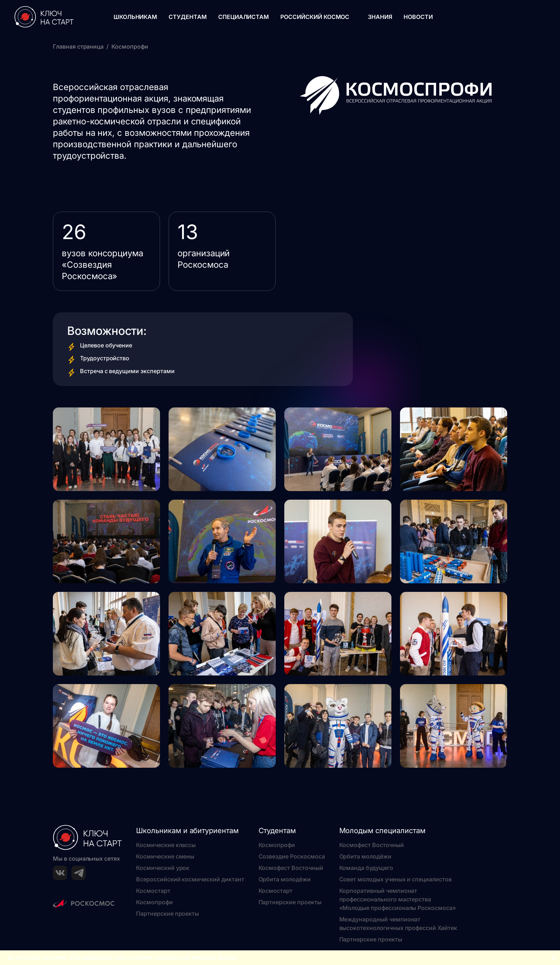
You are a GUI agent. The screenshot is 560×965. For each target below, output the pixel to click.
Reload (227, 957)
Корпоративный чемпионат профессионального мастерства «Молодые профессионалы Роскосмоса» (398, 899)
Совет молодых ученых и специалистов (396, 879)
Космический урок (163, 868)
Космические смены (165, 856)
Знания (380, 17)
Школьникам (136, 17)
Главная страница (78, 46)
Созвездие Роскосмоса (292, 856)
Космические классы (166, 845)
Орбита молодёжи (285, 879)
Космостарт (153, 891)
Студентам (188, 17)
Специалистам (244, 17)
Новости (418, 17)
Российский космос (315, 17)
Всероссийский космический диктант (190, 879)
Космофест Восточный (291, 868)
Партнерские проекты (167, 914)
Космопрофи (154, 902)
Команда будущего (366, 868)
